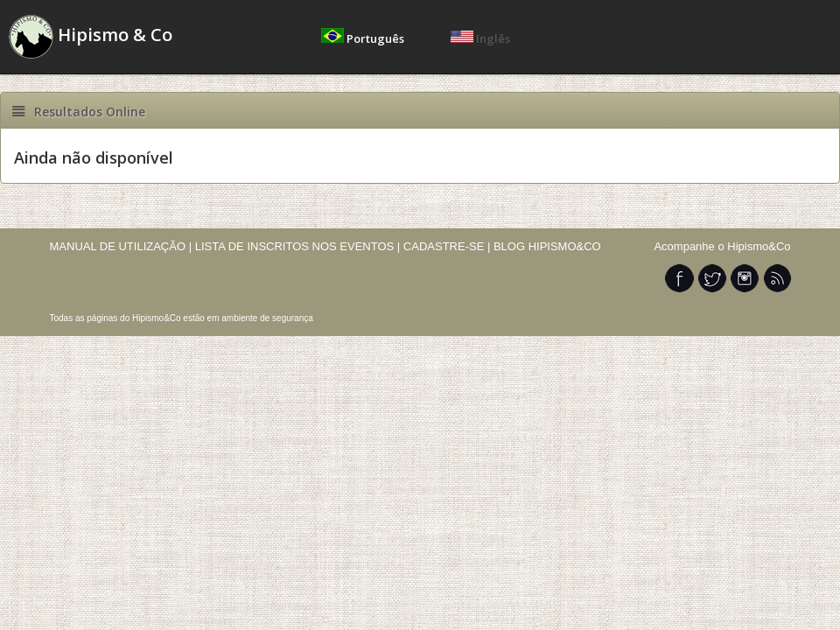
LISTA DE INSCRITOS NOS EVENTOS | (298, 246)
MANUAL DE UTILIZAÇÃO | (121, 246)
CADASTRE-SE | (448, 246)
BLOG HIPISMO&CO (547, 246)
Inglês (480, 38)
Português (364, 38)
